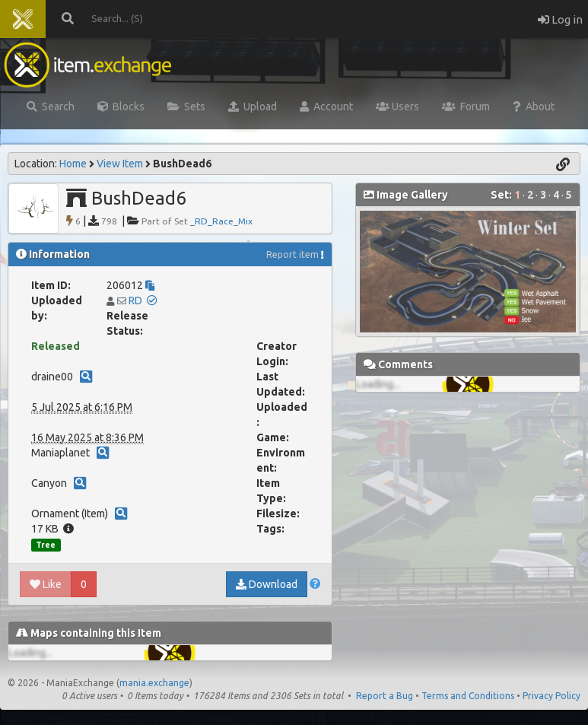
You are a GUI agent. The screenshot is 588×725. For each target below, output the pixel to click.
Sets (186, 107)
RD (135, 300)
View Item (120, 164)
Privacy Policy (551, 696)
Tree (46, 545)
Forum (466, 107)
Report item (292, 254)
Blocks (121, 107)
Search (51, 107)
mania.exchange (154, 683)
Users (397, 107)
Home (73, 164)
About (534, 107)
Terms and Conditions (468, 696)
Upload (253, 107)
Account (326, 107)
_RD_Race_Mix (221, 221)
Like (46, 584)
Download (267, 584)
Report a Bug (385, 696)
